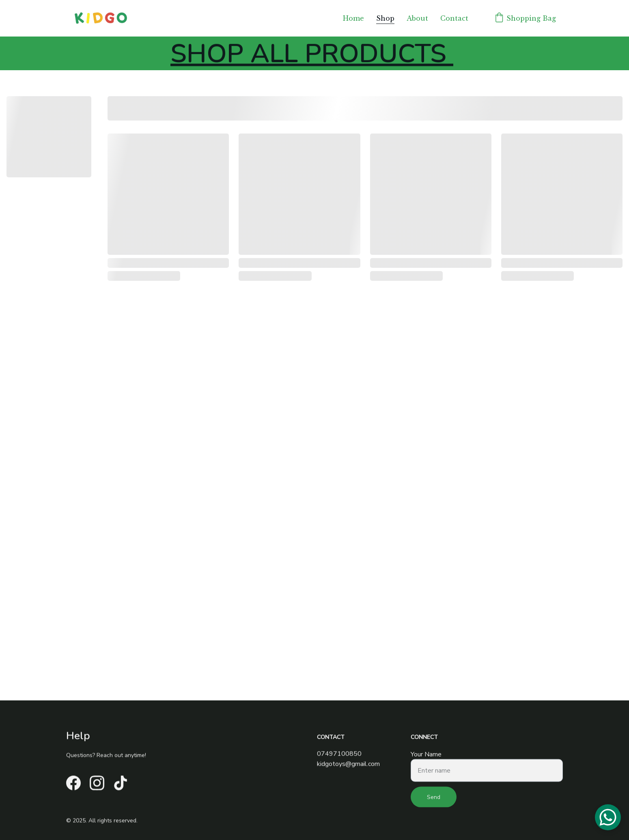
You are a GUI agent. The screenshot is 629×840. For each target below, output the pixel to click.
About (417, 18)
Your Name (426, 757)
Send (434, 800)
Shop (385, 18)
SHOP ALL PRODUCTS (312, 55)
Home (353, 18)
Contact (454, 18)
